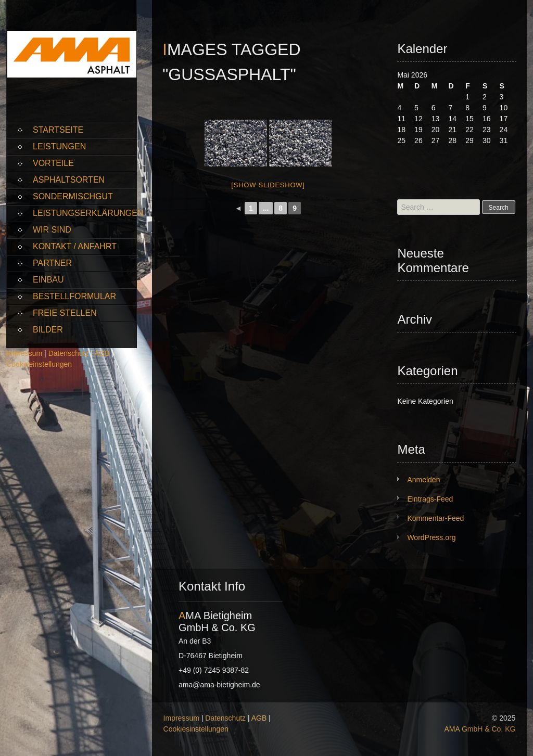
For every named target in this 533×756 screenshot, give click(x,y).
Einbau (48, 280)
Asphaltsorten (69, 180)
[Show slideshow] (268, 185)
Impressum (24, 353)
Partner (52, 263)
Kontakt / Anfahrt (75, 246)
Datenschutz (69, 353)
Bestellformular (74, 296)
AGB (102, 353)
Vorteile (53, 163)
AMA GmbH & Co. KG (480, 729)
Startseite (58, 130)
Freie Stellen (65, 313)
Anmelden (423, 480)
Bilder (48, 330)
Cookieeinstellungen (39, 364)
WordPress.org (431, 537)
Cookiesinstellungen (196, 729)
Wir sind (52, 230)
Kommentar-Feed (435, 518)
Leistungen (59, 146)
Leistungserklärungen (85, 213)
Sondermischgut (73, 196)
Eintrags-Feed (430, 499)
